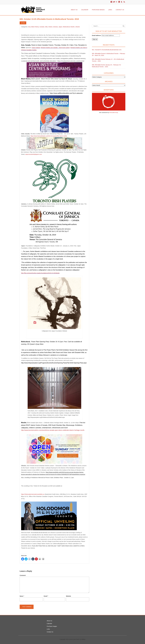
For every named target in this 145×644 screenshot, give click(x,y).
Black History (35, 27)
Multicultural (66, 27)
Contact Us (120, 10)
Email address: (106, 35)
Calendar (85, 10)
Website (68, 596)
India (46, 27)
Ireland (50, 27)
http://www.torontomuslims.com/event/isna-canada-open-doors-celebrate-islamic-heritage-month (53, 430)
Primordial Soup (114, 112)
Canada (42, 27)
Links (110, 10)
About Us (74, 10)
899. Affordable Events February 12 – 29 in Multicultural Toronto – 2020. (108, 60)
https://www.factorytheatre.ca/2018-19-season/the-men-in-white (49, 136)
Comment (23, 575)
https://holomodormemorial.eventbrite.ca (33, 494)
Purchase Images (98, 10)
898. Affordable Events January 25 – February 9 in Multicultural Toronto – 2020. (106, 66)
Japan (60, 27)
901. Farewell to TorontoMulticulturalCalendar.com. (107, 50)
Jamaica (55, 27)
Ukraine (78, 27)
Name (22, 596)
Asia (29, 27)
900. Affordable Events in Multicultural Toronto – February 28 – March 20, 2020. (109, 54)
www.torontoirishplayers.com (34, 154)
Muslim (72, 27)
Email (46, 596)
